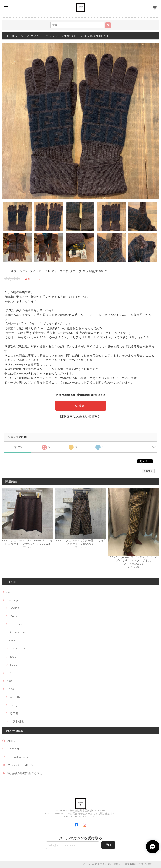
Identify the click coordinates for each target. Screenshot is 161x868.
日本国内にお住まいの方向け (80, 416)
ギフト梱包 (17, 721)
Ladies (14, 608)
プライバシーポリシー (22, 765)
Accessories (18, 632)
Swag (14, 705)
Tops (13, 657)
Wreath (15, 697)
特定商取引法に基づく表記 (25, 773)
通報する (148, 471)
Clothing (12, 600)
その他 (14, 713)
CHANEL (12, 640)
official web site (19, 757)
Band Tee (16, 624)
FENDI (10, 673)
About (12, 741)
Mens (13, 616)
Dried (10, 689)
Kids (9, 681)
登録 (108, 845)
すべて (19, 447)
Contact (13, 749)
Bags (13, 664)
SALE (10, 592)
